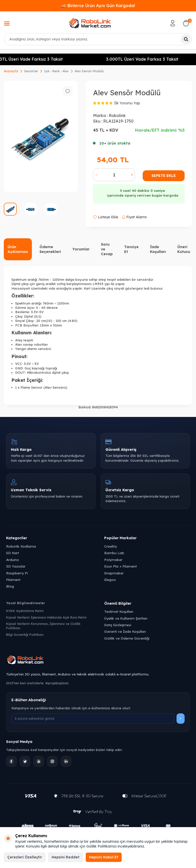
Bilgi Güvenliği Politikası (25, 635)
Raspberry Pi (17, 573)
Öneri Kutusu (184, 249)
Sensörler (31, 71)
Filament (13, 580)
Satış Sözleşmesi (118, 625)
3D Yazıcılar (16, 566)
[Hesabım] (173, 23)
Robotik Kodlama (21, 546)
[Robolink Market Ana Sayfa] (98, 661)
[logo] (90, 23)
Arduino (13, 560)
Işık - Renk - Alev (56, 71)
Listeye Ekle (106, 217)
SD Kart (13, 553)
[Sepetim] (186, 23)
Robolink (117, 115)
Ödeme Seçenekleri (50, 249)
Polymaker (113, 560)
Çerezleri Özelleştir (25, 857)
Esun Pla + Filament (121, 566)
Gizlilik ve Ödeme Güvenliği (127, 638)
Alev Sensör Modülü (89, 71)
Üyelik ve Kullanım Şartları (126, 618)
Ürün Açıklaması (18, 249)
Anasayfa (11, 71)
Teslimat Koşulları (119, 611)
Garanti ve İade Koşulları (125, 631)
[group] (41, 136)
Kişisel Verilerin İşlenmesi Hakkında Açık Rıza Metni (46, 617)
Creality (111, 546)
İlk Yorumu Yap (127, 103)
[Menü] (7, 24)
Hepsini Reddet (66, 857)
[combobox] (98, 39)
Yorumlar (81, 249)
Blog (10, 586)
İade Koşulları (158, 249)
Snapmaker (114, 573)
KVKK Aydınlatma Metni (25, 611)
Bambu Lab (114, 553)
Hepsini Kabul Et (104, 857)
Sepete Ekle (164, 176)
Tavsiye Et (131, 249)
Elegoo (110, 580)
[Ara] (186, 39)
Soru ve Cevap (107, 249)
